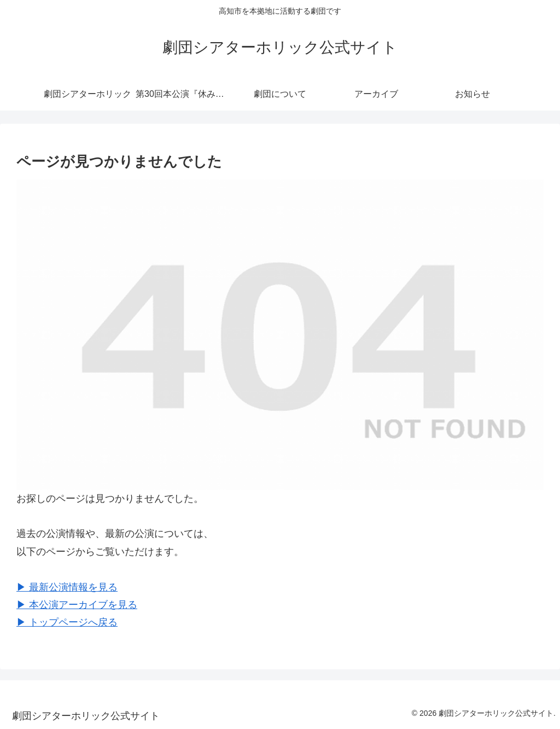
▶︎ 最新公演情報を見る (67, 587)
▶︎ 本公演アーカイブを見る (77, 605)
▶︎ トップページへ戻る (67, 622)
